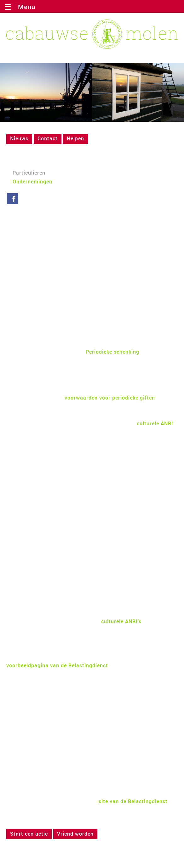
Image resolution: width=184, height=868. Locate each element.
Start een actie (29, 834)
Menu (25, 7)
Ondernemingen (32, 182)
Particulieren (29, 173)
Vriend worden (75, 834)
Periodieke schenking (112, 352)
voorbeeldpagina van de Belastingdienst (57, 665)
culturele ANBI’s (121, 621)
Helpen (75, 138)
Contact (48, 138)
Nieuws (19, 138)
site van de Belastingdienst (133, 801)
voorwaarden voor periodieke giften (110, 398)
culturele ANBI (155, 423)
